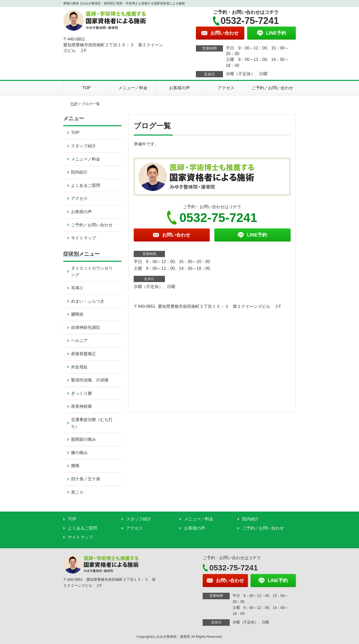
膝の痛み (79, 453)
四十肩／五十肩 (86, 479)
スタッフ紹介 (84, 146)
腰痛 (75, 466)
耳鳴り (77, 288)
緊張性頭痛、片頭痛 (90, 380)
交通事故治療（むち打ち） (92, 423)
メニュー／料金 (133, 88)
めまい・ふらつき (88, 301)
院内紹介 (79, 172)
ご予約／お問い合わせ (272, 88)
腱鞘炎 (77, 314)
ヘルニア (79, 340)
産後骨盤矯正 (84, 354)
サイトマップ (84, 238)
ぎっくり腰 (81, 393)
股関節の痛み (84, 439)
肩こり (77, 492)
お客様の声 (179, 88)
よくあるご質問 (86, 185)
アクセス (226, 88)
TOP (86, 88)
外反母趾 (79, 367)
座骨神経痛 (81, 406)
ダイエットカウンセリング (92, 272)
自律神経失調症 (86, 327)
